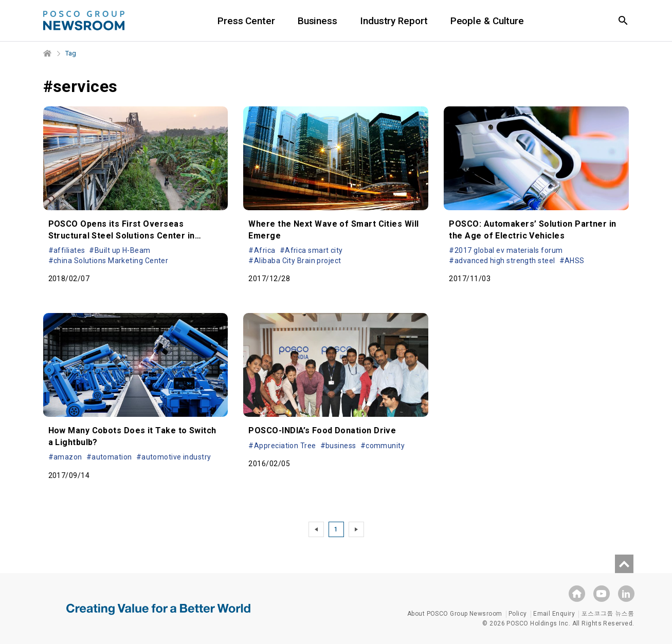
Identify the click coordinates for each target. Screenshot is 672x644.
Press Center (246, 21)
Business (317, 21)
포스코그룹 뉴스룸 (607, 614)
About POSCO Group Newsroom (455, 614)
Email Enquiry (554, 614)
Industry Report (394, 21)
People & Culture (487, 21)
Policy (518, 614)
